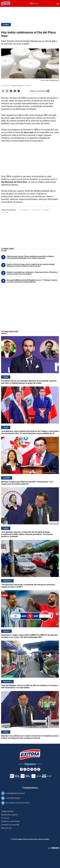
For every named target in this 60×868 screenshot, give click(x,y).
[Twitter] (25, 769)
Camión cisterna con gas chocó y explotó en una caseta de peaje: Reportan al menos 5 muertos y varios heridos (31, 265)
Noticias (6, 25)
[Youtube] (28, 769)
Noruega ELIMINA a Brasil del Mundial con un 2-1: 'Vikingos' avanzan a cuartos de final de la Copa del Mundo (32, 281)
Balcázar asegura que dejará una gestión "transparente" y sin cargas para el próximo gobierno (27, 483)
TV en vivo (5, 818)
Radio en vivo (6, 828)
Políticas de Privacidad (10, 825)
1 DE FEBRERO (23, 210)
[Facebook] (21, 769)
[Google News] (35, 769)
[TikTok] (39, 769)
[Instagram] (32, 769)
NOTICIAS (46, 210)
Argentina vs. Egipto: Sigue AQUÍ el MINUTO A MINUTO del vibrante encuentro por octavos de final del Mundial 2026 (29, 636)
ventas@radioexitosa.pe (15, 793)
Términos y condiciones (10, 821)
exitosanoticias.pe (13, 798)
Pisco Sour (5, 213)
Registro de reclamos (10, 815)
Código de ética (7, 811)
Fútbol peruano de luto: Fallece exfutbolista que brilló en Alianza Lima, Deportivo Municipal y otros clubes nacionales (30, 257)
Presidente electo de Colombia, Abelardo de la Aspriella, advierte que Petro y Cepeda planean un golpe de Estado (29, 382)
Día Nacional (35, 210)
